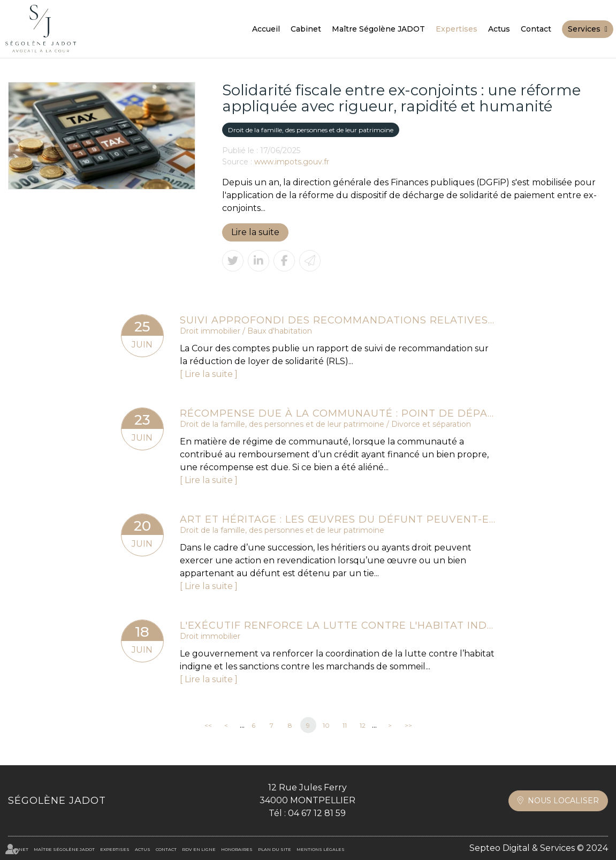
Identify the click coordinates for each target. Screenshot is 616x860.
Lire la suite (255, 232)
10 (326, 725)
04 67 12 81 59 (317, 813)
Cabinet (306, 29)
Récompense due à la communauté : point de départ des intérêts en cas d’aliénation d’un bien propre (338, 413)
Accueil (266, 29)
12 (363, 725)
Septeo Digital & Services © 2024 (539, 848)
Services (584, 29)
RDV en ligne (199, 849)
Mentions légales (321, 849)
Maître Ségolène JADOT (378, 29)
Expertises (457, 29)
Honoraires (237, 849)
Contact (536, 29)
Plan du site (275, 849)
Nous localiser (563, 801)
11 (345, 725)
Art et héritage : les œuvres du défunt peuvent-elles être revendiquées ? (338, 519)
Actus (499, 29)
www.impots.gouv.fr (292, 162)
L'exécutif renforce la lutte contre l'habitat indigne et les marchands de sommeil (338, 625)
